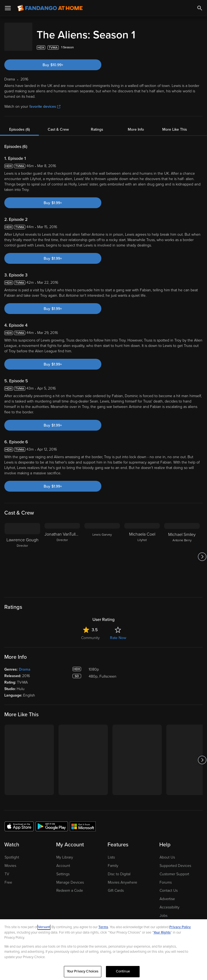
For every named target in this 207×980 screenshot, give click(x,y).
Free (8, 877)
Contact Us (169, 885)
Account (63, 860)
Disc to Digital (119, 869)
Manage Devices (70, 877)
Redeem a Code (70, 885)
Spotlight (12, 852)
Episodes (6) (20, 124)
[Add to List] (200, 42)
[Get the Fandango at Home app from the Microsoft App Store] (83, 821)
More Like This (175, 124)
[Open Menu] (8, 8)
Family (113, 860)
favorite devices (45, 101)
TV (7, 869)
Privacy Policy (180, 927)
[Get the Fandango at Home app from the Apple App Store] (19, 821)
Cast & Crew (58, 124)
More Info (136, 124)
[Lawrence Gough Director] (22, 551)
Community (90, 632)
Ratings (97, 124)
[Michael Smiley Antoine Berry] (182, 551)
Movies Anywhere (123, 877)
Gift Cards (116, 885)
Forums (166, 877)
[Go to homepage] (50, 8)
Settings (63, 869)
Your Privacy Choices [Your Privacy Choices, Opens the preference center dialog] (83, 971)
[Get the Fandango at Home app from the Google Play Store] (52, 821)
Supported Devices (175, 860)
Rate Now (118, 632)
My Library (65, 852)
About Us (167, 852)
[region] (103, 950)
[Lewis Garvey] (102, 551)
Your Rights (162, 932)
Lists (111, 852)
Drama (25, 664)
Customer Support (174, 869)
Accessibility (170, 902)
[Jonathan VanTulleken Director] (62, 551)
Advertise (167, 893)
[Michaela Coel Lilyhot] (142, 551)
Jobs (163, 910)
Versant (44, 927)
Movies (10, 860)
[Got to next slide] (202, 551)
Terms (103, 927)
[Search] (200, 8)
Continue (123, 971)
